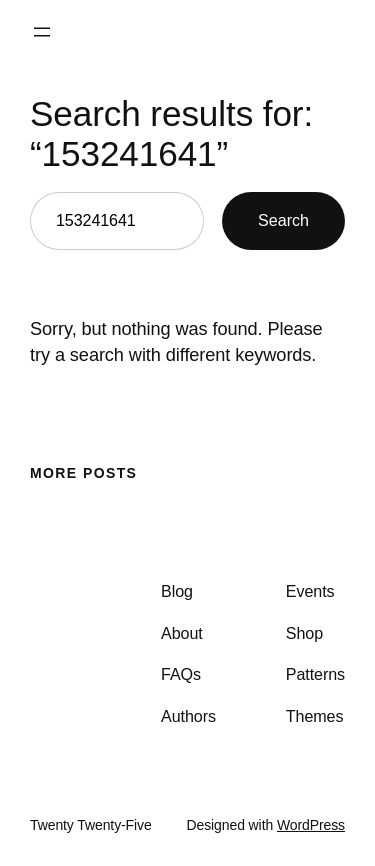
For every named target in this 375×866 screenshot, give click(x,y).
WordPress (311, 825)
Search (283, 220)
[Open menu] (42, 32)
